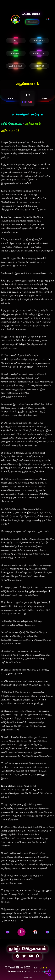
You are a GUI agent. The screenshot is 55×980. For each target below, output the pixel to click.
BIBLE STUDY (39, 53)
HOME (16, 41)
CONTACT (39, 66)
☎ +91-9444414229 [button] (19, 972)
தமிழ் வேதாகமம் (11, 124)
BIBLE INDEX (39, 41)
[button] (16, 20)
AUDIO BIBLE (16, 66)
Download (32, 22)
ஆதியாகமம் (33, 124)
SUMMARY (16, 53)
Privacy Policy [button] (28, 977)
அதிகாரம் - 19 (10, 131)
